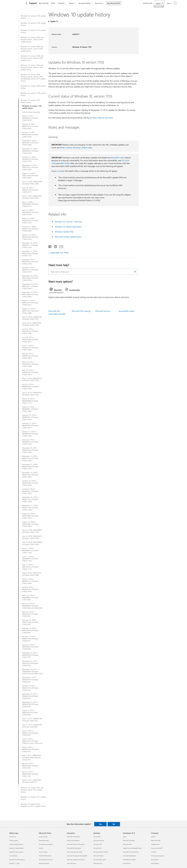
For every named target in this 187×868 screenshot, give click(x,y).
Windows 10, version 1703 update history (30, 101)
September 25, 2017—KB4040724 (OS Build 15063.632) (30, 696)
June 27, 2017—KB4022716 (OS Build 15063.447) (30, 733)
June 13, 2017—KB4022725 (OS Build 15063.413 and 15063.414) (32, 741)
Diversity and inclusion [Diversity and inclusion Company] (158, 856)
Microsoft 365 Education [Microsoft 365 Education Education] (74, 848)
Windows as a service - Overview (68, 222)
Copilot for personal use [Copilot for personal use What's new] (16, 852)
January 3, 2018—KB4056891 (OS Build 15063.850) (30, 647)
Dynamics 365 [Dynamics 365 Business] (98, 844)
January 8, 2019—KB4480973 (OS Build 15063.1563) (30, 442)
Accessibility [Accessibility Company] (155, 860)
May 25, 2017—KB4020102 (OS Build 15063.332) (30, 749)
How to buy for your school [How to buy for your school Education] (75, 852)
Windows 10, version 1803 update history (33, 87)
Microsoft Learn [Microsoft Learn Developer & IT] (127, 844)
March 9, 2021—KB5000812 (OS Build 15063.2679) (30, 118)
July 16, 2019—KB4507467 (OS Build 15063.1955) (32, 318)
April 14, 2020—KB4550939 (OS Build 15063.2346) (30, 212)
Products (61, 3)
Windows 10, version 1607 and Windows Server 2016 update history (32, 790)
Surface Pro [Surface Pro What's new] (13, 837)
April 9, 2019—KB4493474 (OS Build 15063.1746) (32, 394)
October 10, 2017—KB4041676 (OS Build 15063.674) (30, 688)
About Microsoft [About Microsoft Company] (156, 840)
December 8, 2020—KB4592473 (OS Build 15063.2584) (30, 143)
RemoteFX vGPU (118, 158)
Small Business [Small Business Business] (98, 863)
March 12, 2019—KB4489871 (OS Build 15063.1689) (30, 409)
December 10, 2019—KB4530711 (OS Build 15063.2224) (30, 245)
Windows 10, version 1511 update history (33, 798)
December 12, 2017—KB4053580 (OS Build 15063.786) (30, 655)
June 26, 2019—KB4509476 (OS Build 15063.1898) (30, 331)
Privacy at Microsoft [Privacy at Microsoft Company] (157, 848)
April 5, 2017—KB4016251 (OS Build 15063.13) (32, 781)
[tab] (56, 290)
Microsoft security (103, 311)
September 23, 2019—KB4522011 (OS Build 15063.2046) (30, 286)
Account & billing (84, 3)
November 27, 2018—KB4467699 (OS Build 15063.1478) (30, 467)
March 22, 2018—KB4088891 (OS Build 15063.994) (30, 598)
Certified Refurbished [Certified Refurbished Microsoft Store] (45, 856)
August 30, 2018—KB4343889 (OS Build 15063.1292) (30, 516)
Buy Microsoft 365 (114, 3)
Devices (71, 3)
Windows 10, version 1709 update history (33, 94)
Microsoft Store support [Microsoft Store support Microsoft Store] (46, 844)
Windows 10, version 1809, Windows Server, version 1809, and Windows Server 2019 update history (33, 78)
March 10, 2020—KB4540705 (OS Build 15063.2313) (30, 221)
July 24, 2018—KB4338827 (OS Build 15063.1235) (32, 531)
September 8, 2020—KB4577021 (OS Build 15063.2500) (30, 167)
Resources (99, 3)
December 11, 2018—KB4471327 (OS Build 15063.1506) (30, 458)
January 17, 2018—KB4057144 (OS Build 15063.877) (30, 639)
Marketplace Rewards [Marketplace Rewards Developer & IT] (129, 860)
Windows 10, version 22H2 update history (33, 17)
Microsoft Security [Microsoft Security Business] (99, 840)
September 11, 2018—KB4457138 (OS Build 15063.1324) (30, 508)
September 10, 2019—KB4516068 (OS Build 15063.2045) (30, 294)
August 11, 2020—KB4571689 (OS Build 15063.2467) (30, 176)
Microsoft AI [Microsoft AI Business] (97, 837)
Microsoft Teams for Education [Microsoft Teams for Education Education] (76, 844)
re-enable (61, 171)
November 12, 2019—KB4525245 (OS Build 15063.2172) (30, 253)
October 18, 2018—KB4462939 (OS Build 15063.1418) (30, 483)
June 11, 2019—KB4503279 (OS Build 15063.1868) (30, 348)
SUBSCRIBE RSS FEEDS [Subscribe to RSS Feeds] (60, 253)
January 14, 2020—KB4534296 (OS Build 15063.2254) (30, 237)
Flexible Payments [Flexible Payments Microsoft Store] (44, 863)
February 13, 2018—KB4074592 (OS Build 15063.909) (30, 630)
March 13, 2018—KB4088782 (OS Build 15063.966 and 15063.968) (32, 606)
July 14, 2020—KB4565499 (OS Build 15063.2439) (32, 183)
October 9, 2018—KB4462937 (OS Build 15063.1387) (30, 491)
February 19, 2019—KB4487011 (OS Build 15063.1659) (30, 417)
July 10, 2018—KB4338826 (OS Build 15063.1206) (32, 543)
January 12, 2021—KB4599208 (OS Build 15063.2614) (30, 135)
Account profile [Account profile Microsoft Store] (43, 837)
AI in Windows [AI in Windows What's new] (13, 856)
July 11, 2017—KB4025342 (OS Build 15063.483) (32, 726)
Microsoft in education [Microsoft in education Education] (73, 837)
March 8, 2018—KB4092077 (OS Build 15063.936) (30, 614)
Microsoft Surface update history (68, 237)
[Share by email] (60, 246)
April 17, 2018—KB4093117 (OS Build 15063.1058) (30, 581)
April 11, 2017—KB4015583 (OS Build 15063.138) (30, 774)
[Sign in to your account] (172, 3)
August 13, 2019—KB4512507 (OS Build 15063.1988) (30, 311)
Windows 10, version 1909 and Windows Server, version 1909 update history (32, 58)
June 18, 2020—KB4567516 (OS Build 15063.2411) (30, 190)
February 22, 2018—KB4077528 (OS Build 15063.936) (30, 622)
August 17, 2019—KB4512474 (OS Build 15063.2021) (30, 303)
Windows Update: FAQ (64, 232)
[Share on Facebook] (50, 246)
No (114, 824)
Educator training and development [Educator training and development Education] (77, 856)
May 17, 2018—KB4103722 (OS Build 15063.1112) (30, 567)
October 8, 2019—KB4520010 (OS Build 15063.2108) (30, 262)
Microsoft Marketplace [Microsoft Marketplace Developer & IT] (130, 856)
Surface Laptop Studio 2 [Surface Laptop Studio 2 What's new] (16, 844)
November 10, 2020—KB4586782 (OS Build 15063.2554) (30, 151)
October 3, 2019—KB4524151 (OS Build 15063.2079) (30, 270)
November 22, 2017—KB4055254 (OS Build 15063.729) (30, 663)
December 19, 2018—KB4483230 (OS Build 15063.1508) (30, 450)
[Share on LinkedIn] (54, 246)
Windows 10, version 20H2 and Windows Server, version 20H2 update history (32, 40)
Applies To (54, 21)
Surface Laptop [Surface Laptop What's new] (14, 840)
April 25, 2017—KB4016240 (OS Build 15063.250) (30, 766)
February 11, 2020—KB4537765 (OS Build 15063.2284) (30, 229)
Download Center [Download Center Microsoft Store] (44, 840)
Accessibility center (126, 311)
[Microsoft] (17, 3)
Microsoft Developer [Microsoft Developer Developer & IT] (129, 840)
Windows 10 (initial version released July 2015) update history (33, 805)
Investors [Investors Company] (154, 852)
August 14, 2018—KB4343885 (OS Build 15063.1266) (30, 524)
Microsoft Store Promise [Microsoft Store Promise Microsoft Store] (46, 860)
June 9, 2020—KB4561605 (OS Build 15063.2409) (32, 197)
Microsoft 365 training (81, 311)
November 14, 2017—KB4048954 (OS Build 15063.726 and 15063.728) (32, 672)
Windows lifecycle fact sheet (101, 118)
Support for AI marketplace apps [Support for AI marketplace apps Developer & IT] (132, 848)
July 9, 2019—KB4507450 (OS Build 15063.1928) (32, 324)
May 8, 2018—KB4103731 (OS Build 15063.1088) (32, 574)
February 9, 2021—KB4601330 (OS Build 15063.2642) (30, 126)
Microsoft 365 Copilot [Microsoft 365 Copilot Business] (100, 860)
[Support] (33, 3)
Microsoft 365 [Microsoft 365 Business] (97, 848)
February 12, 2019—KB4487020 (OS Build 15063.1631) (30, 426)
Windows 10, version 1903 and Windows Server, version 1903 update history (32, 67)
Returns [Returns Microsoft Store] (41, 848)
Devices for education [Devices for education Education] (73, 840)
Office (53, 3)
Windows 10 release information (68, 227)
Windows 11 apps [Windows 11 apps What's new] (14, 863)
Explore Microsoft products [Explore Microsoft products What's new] (17, 860)
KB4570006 (65, 163)
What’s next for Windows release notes (76, 148)
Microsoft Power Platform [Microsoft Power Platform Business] (101, 852)
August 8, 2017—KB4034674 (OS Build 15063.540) (30, 713)
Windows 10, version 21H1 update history (33, 31)
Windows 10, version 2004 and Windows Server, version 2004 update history (32, 49)
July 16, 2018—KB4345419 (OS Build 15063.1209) (32, 537)
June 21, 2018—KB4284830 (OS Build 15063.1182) (30, 551)
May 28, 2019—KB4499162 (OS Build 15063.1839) (30, 356)
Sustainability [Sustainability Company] (155, 863)
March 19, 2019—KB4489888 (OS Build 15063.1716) (30, 401)
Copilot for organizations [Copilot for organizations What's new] (16, 848)
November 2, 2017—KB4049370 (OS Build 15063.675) (30, 680)
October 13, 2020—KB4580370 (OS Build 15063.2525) (30, 159)
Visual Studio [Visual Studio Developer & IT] (127, 863)
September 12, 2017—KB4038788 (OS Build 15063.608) (30, 704)
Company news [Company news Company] (155, 844)
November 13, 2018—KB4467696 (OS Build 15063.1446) (30, 475)
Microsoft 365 (44, 3)
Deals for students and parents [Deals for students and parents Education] (76, 860)
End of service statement (31, 112)
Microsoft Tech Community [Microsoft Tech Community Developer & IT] (131, 852)
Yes (100, 824)
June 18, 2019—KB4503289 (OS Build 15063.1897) (30, 339)
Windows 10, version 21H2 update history (33, 24)
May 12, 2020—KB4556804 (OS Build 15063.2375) (30, 204)
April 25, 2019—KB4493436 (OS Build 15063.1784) (30, 387)
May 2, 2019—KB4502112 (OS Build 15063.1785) (32, 380)
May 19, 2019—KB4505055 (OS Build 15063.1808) (30, 364)
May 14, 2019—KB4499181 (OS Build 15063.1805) (30, 372)
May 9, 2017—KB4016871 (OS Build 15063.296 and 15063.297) (32, 758)
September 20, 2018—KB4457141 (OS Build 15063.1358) (30, 499)
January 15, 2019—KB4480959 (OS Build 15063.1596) (30, 434)
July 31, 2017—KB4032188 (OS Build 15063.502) (32, 720)
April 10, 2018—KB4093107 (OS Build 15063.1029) (30, 589)
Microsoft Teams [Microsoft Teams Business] (98, 856)
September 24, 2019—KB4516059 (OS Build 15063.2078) (30, 278)
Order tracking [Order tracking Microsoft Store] (43, 852)
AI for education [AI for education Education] (71, 863)
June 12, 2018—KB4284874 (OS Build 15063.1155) (30, 559)
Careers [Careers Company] (153, 837)
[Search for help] (160, 3)
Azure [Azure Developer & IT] (125, 837)
